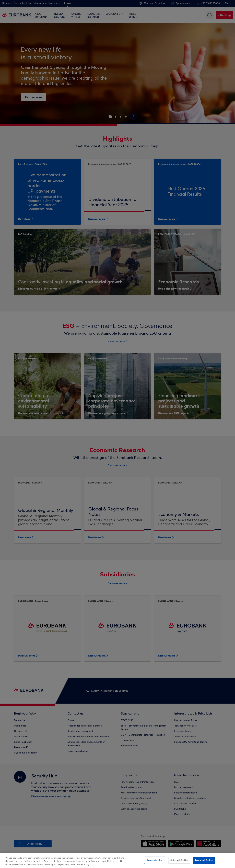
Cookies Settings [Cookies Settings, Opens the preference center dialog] (155, 860)
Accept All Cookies (204, 860)
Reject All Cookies (179, 860)
